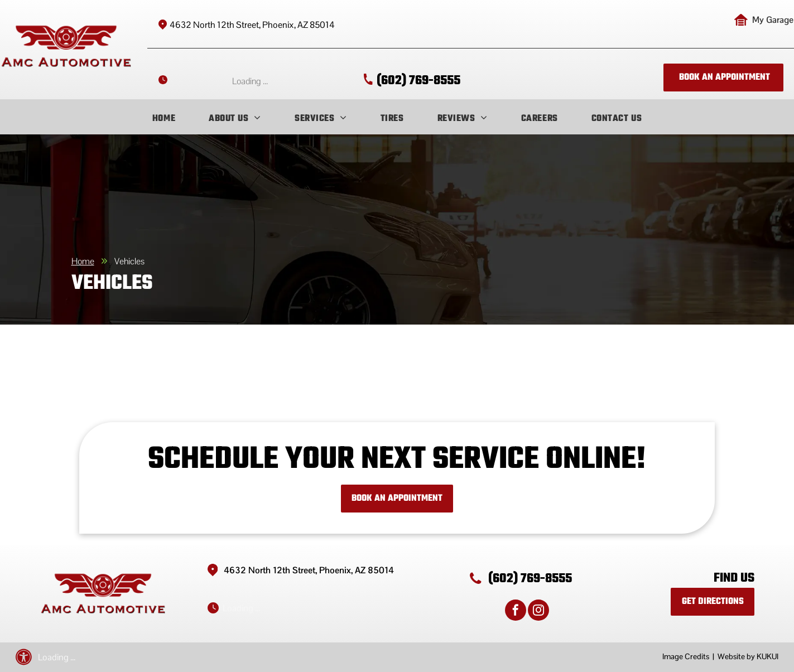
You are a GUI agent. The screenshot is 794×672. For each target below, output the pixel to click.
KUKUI (767, 656)
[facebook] (516, 611)
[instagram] (538, 611)
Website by (736, 656)
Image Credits (686, 656)
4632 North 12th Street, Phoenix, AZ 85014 (252, 25)
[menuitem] (164, 119)
